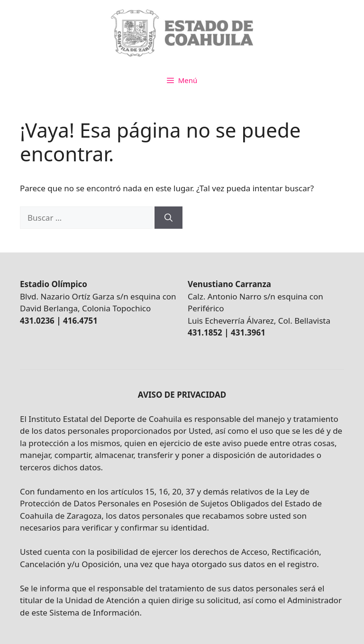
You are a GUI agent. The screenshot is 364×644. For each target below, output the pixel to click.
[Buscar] (168, 218)
